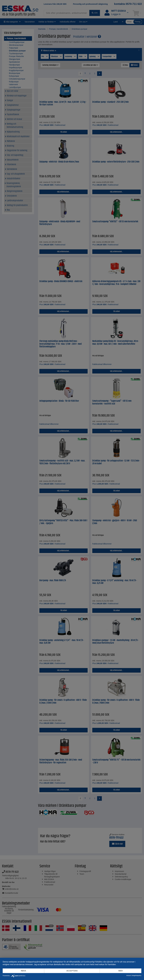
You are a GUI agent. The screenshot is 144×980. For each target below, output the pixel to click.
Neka (23, 971)
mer (120, 971)
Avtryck (129, 976)
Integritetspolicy (137, 976)
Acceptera (72, 971)
